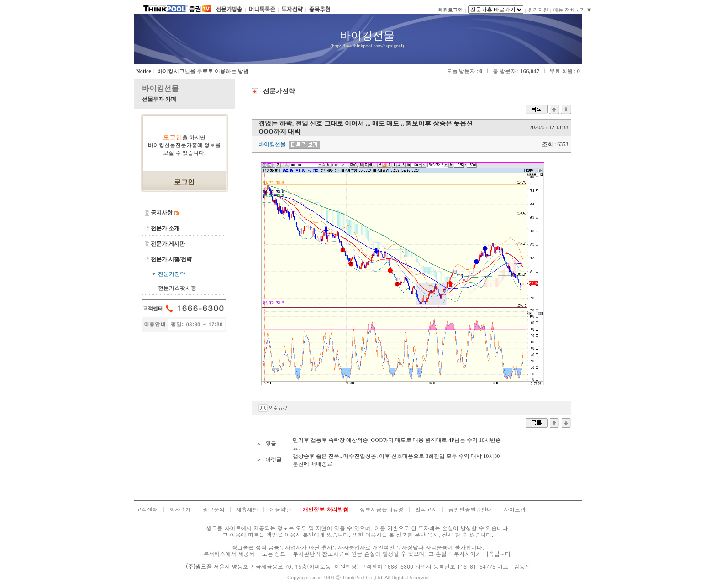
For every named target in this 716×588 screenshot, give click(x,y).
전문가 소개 (165, 228)
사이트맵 (515, 509)
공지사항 (162, 213)
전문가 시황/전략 (171, 259)
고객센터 (147, 509)
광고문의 (214, 509)
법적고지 (426, 509)
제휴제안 (247, 509)
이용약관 (280, 509)
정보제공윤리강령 (382, 509)
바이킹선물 (160, 88)
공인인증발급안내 (470, 509)
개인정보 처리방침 (326, 509)
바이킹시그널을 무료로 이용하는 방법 (203, 71)
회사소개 (180, 509)
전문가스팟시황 (177, 288)
